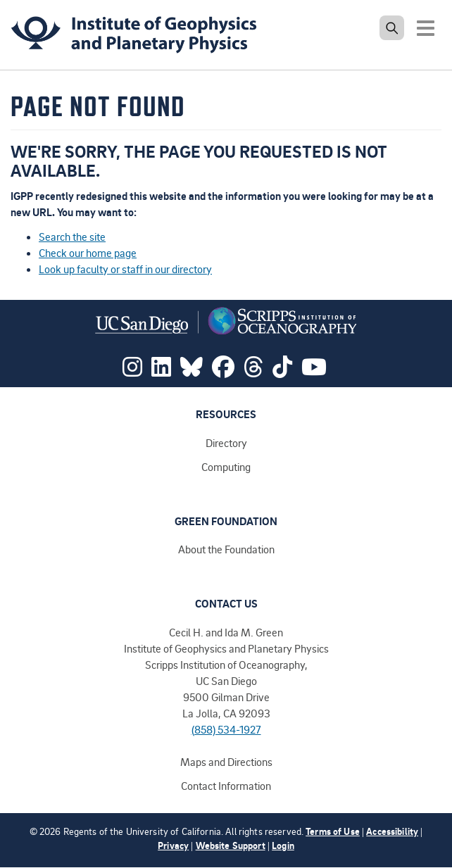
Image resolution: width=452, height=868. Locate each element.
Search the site (72, 237)
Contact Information (226, 786)
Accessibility (392, 831)
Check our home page (88, 253)
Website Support (231, 845)
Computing (226, 467)
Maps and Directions (226, 762)
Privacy (173, 845)
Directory (226, 443)
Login (283, 845)
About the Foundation (226, 549)
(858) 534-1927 (226, 729)
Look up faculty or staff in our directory (125, 269)
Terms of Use (333, 831)
